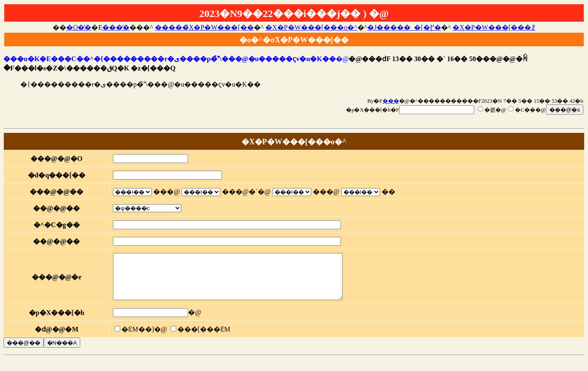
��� (391, 101)
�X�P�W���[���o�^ (311, 27)
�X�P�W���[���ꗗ (494, 27)
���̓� (116, 27)
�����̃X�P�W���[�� (204, 27)
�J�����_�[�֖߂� (404, 27)
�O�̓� (79, 27)
